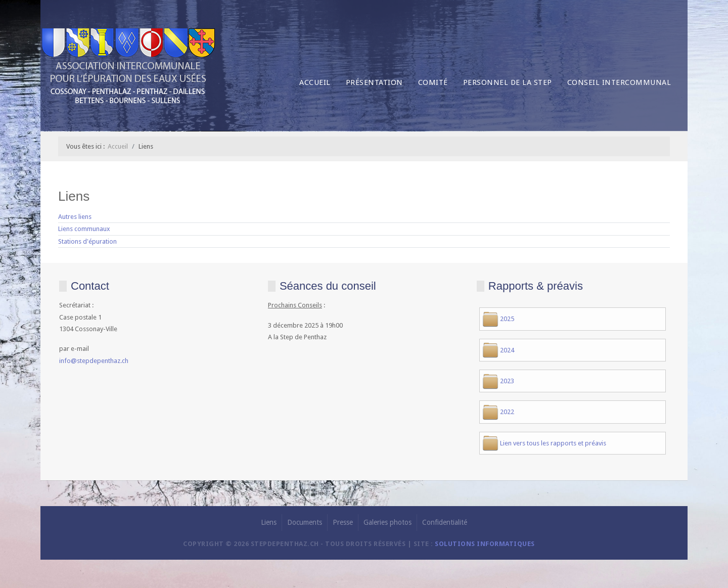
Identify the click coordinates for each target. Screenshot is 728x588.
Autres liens (75, 217)
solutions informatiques (485, 544)
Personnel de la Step (508, 82)
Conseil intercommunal (619, 82)
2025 (507, 319)
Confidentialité (445, 522)
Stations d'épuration (87, 241)
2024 (507, 350)
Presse (343, 522)
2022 (507, 412)
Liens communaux (84, 229)
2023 (507, 381)
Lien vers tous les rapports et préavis (553, 443)
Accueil (315, 82)
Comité (433, 82)
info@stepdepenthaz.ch (94, 361)
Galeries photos (388, 522)
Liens (269, 522)
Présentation (374, 82)
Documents (305, 522)
